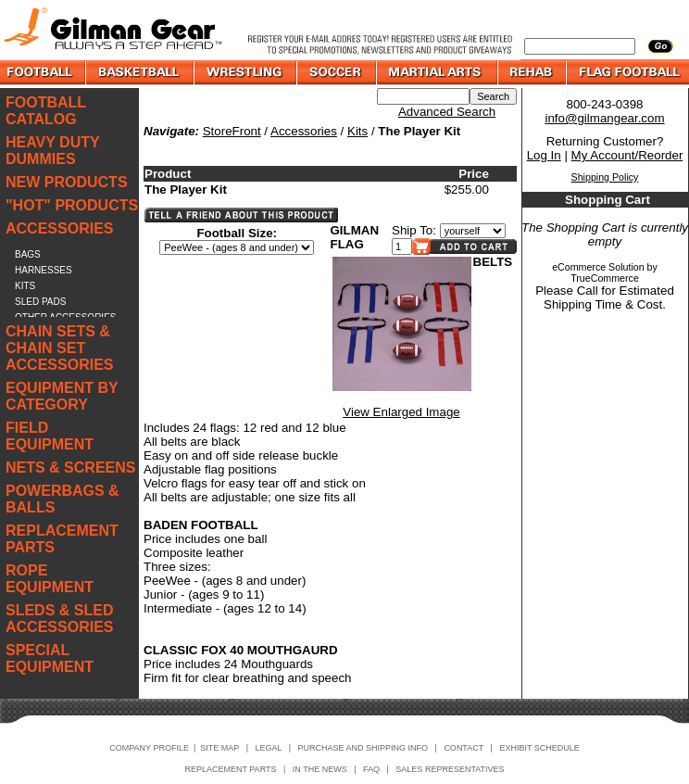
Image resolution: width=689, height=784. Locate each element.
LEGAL (268, 748)
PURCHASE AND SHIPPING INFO (363, 748)
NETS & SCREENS (70, 468)
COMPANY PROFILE (149, 748)
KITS (25, 286)
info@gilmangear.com (604, 118)
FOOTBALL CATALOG (46, 111)
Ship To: (414, 230)
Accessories (304, 131)
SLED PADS (40, 302)
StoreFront (232, 131)
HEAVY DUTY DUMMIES (52, 151)
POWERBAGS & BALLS (63, 499)
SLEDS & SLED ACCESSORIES (59, 619)
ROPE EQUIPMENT (50, 579)
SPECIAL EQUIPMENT (50, 658)
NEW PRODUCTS (67, 182)
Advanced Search (447, 112)
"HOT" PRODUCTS (72, 205)
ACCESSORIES (59, 228)
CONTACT (464, 748)
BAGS (28, 254)
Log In (544, 155)
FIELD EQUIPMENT (50, 436)
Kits (357, 131)
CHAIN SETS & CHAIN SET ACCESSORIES (59, 348)
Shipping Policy (605, 177)
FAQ (371, 769)
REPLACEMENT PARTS (62, 539)
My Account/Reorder (627, 155)
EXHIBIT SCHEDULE (539, 748)
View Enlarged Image (401, 412)
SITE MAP (219, 748)
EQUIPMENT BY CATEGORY (62, 396)
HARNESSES (44, 270)
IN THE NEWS (320, 769)
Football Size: (237, 233)
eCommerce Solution (598, 267)
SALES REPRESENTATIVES (450, 769)
